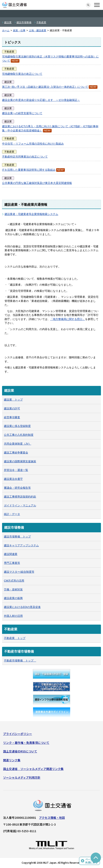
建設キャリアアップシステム (21, 545)
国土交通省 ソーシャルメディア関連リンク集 (33, 769)
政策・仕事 (19, 30)
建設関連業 (11, 554)
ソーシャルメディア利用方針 (22, 777)
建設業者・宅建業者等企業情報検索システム (31, 214)
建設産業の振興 (13, 598)
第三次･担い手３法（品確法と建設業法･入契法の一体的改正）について (45, 87)
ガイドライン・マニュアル (20, 505)
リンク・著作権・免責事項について (26, 743)
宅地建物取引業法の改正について (22, 74)
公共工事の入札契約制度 (19, 435)
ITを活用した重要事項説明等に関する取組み (29, 170)
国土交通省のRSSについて (20, 751)
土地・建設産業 (38, 30)
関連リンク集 (12, 760)
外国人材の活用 (13, 616)
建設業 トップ (13, 400)
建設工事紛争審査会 (16, 453)
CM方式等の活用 (14, 581)
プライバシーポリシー (18, 734)
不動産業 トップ (15, 638)
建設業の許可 (12, 408)
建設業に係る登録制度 (17, 426)
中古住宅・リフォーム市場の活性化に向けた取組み (33, 144)
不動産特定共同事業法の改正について (25, 157)
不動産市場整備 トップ (20, 661)
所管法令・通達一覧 (16, 470)
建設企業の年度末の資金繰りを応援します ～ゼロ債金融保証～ (41, 100)
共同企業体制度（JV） (18, 444)
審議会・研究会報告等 (17, 488)
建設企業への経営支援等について (22, 113)
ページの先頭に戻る (91, 861)
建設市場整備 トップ (17, 537)
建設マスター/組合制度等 (19, 572)
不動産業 (41, 22)
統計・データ (12, 514)
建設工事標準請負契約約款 (20, 497)
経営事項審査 (12, 417)
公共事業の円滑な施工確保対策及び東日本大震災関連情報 (37, 183)
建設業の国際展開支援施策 (20, 461)
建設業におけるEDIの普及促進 (22, 607)
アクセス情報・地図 (52, 818)
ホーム (6, 30)
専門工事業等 (12, 563)
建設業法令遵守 (13, 479)
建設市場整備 (24, 22)
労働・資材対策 (13, 589)
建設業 (8, 22)
